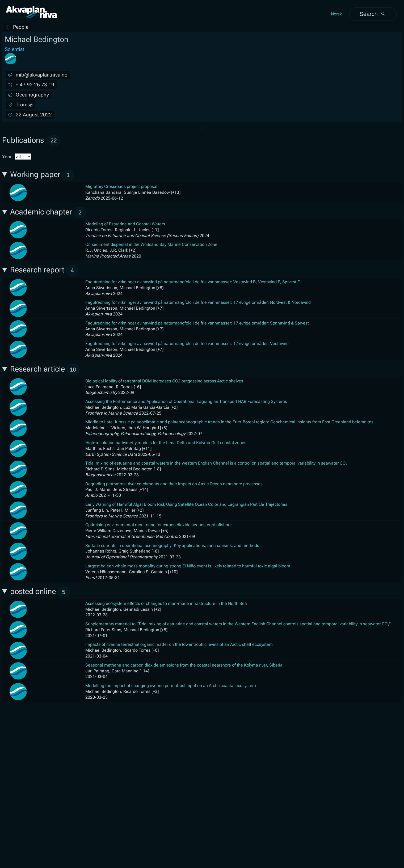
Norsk (336, 14)
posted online (40, 592)
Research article (45, 370)
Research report (44, 270)
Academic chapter (48, 212)
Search (373, 14)
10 (73, 370)
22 (54, 140)
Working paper (42, 175)
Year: (17, 157)
